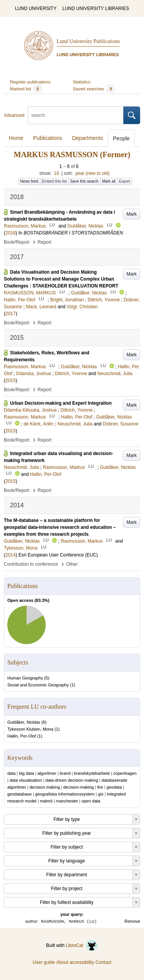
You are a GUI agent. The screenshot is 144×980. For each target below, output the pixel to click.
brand (65, 773)
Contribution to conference (31, 564)
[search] (76, 115)
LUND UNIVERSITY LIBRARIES (96, 8)
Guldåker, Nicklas (24, 722)
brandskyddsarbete (92, 773)
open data (91, 801)
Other (72, 564)
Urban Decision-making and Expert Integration (61, 403)
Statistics (82, 82)
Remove (132, 921)
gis (101, 794)
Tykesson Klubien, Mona (30, 729)
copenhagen (125, 773)
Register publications (30, 82)
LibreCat (82, 945)
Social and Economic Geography (38, 685)
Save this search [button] (84, 181)
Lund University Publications (89, 41)
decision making (45, 787)
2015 (11, 380)
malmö (46, 801)
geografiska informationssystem (65, 794)
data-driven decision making (72, 780)
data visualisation (26, 780)
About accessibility (75, 962)
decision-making (79, 787)
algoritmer (47, 773)
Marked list (26, 89)
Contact (103, 962)
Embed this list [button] (54, 181)
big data (26, 773)
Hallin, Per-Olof (22, 736)
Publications (48, 138)
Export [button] (125, 181)
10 (56, 173)
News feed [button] (29, 181)
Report (45, 242)
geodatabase (20, 794)
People (121, 138)
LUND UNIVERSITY (36, 8)
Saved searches (94, 89)
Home (16, 138)
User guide (44, 962)
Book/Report (17, 242)
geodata (114, 787)
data (11, 773)
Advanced (14, 115)
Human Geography (25, 678)
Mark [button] (132, 214)
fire (100, 787)
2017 (11, 314)
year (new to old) (92, 173)
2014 (11, 555)
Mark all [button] (109, 181)
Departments (88, 138)
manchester (67, 801)
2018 (11, 233)
